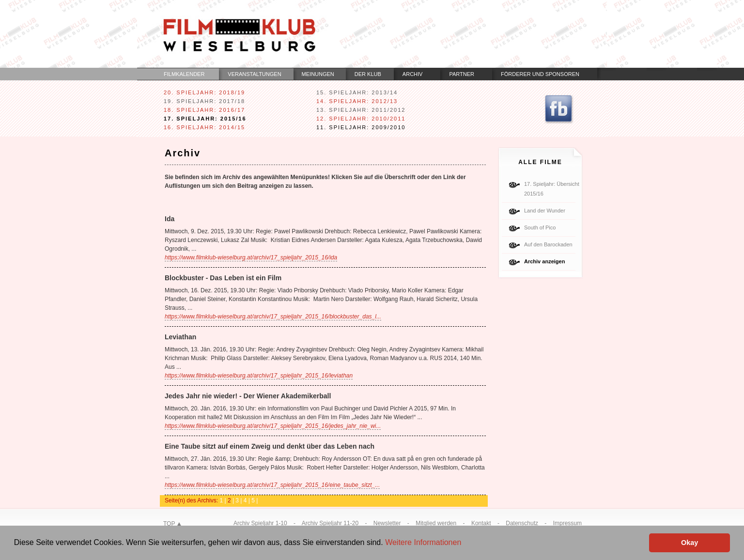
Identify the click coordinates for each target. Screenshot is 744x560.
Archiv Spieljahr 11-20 (330, 523)
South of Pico (540, 227)
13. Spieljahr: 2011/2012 (361, 110)
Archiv (413, 74)
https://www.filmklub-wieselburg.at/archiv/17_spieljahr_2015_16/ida (251, 257)
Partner (462, 74)
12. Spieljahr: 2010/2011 (361, 119)
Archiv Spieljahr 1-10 (260, 523)
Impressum (567, 523)
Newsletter (387, 523)
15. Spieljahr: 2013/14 (357, 92)
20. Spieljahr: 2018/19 (204, 92)
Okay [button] (690, 543)
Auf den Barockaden (548, 244)
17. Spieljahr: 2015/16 (205, 119)
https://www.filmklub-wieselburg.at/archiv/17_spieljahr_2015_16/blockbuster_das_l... (273, 317)
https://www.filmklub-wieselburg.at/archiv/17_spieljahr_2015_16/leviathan (259, 376)
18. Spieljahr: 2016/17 (204, 110)
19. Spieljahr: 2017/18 (204, 101)
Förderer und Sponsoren (540, 74)
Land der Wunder (545, 211)
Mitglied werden (436, 523)
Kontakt (481, 523)
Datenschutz (522, 523)
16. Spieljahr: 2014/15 (204, 127)
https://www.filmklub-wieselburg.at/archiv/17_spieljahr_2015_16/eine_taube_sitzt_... (272, 485)
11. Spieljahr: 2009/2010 (361, 127)
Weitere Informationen (423, 542)
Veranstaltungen (254, 74)
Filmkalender (184, 74)
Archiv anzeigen (544, 261)
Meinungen (318, 74)
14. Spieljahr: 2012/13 (357, 101)
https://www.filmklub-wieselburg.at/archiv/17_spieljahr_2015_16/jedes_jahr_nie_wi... (273, 426)
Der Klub (368, 74)
